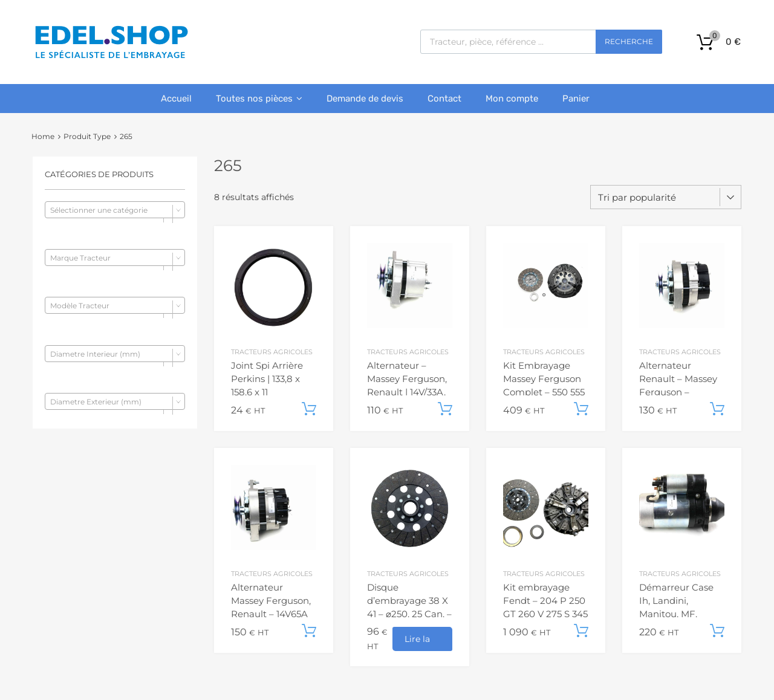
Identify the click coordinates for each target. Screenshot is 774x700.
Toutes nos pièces (259, 99)
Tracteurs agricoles (272, 352)
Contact (444, 99)
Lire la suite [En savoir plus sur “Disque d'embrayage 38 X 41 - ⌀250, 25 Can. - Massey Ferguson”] (417, 642)
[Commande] (666, 197)
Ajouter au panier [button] (309, 409)
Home (43, 136)
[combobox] (115, 210)
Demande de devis (365, 99)
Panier (576, 99)
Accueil (176, 99)
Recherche (629, 41)
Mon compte (512, 99)
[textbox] (115, 210)
